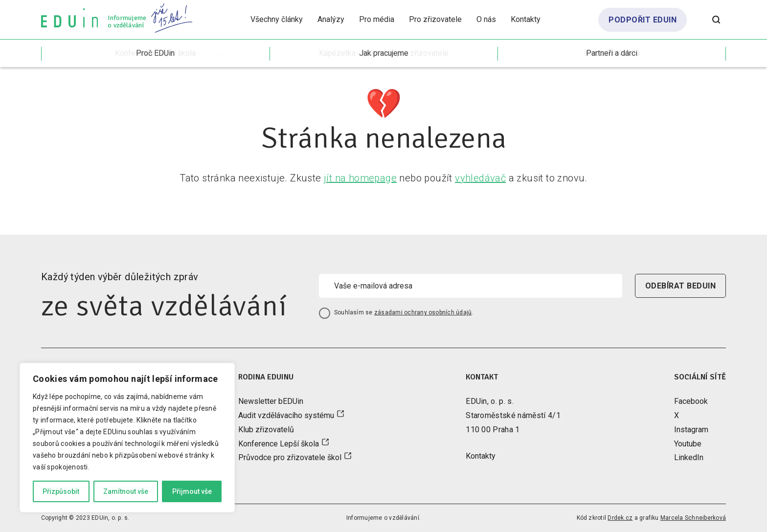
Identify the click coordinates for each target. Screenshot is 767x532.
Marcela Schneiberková (693, 518)
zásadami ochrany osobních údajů (423, 312)
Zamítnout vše (126, 491)
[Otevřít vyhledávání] (716, 20)
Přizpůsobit (61, 491)
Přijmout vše (192, 491)
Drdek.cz (620, 518)
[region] (127, 438)
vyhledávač (480, 178)
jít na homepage (360, 178)
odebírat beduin (680, 286)
